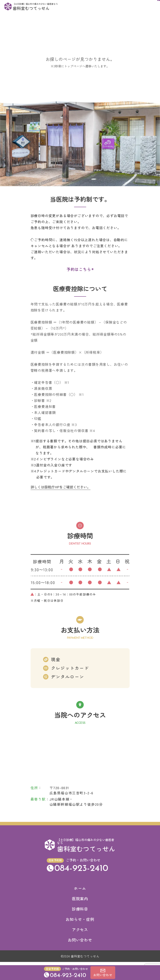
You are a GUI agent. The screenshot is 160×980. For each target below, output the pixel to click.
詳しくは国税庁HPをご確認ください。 (61, 490)
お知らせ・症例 (80, 922)
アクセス (80, 932)
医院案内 (80, 901)
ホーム (80, 891)
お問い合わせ (80, 943)
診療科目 (80, 912)
